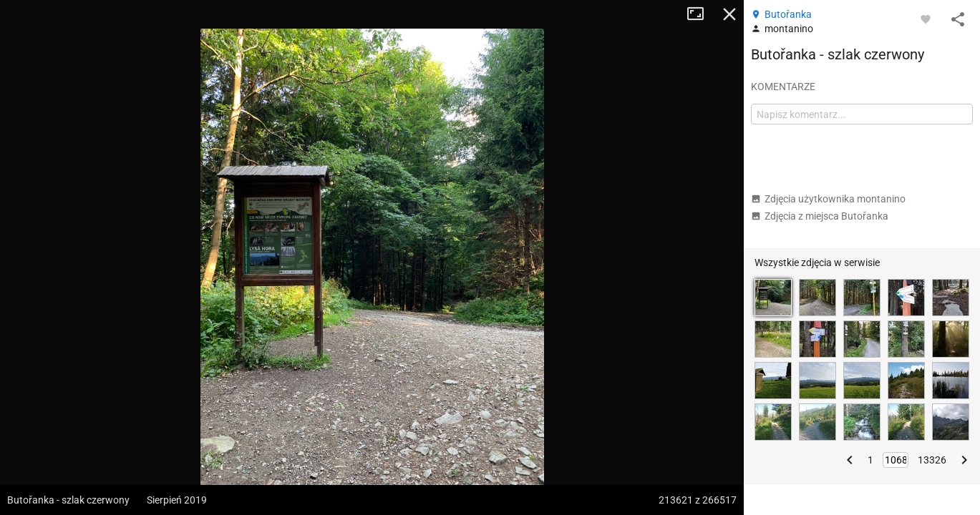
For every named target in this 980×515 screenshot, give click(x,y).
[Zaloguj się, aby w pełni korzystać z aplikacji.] (926, 19)
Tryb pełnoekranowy (701, 14)
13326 (932, 460)
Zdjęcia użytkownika (828, 199)
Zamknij (729, 14)
